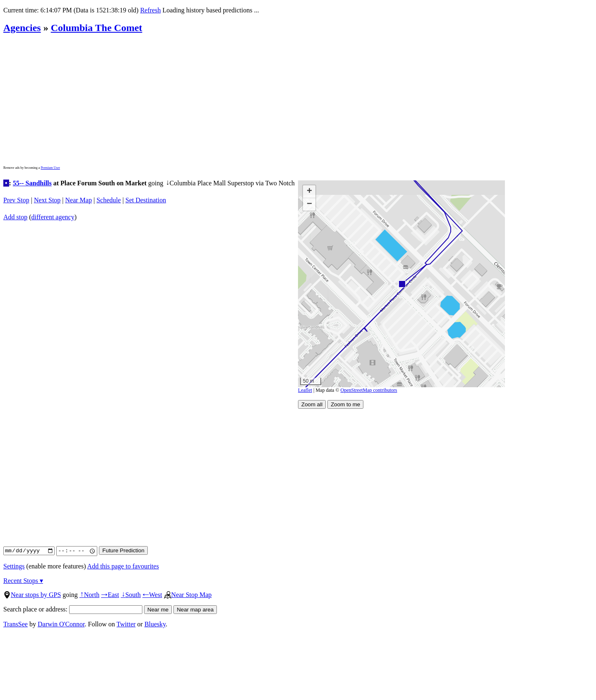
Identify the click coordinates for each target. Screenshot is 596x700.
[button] (402, 284)
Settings (14, 566)
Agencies (22, 28)
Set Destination (146, 200)
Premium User (50, 168)
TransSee (16, 624)
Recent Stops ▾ (23, 581)
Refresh (151, 10)
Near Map (79, 200)
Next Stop (47, 200)
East (110, 595)
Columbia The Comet (97, 28)
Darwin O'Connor (61, 624)
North (89, 595)
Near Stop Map (188, 595)
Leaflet (305, 390)
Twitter (126, 624)
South (131, 595)
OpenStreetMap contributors (369, 390)
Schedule (109, 200)
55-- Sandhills (32, 183)
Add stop (15, 217)
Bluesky (155, 624)
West (152, 595)
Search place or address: (73, 609)
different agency (53, 217)
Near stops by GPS (32, 595)
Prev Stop (16, 200)
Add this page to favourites (123, 566)
